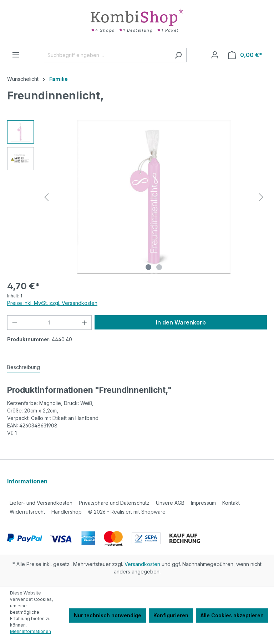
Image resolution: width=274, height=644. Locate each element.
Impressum (203, 503)
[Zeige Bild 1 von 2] (148, 267)
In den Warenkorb (181, 322)
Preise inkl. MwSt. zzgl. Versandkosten (52, 303)
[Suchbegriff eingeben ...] (107, 55)
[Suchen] (178, 55)
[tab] (24, 367)
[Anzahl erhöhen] (85, 323)
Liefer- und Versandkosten (41, 503)
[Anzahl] (50, 323)
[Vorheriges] (46, 197)
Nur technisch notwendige (108, 615)
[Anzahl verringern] (15, 323)
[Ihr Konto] (215, 55)
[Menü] (16, 55)
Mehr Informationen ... (31, 635)
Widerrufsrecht (27, 512)
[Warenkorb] (245, 55)
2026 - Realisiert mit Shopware (127, 512)
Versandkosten (142, 564)
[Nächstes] (261, 197)
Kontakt (231, 503)
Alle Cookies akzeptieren (232, 615)
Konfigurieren (171, 615)
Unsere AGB (170, 503)
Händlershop (67, 512)
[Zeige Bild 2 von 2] (159, 267)
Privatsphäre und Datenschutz (114, 503)
